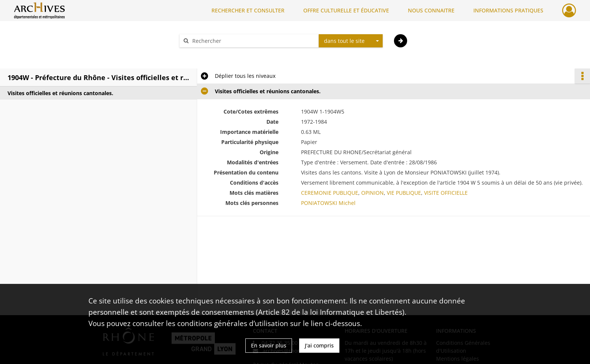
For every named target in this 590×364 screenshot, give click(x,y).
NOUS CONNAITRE (431, 10)
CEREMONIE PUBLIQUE (330, 193)
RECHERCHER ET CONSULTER (248, 10)
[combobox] (351, 41)
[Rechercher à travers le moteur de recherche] (253, 41)
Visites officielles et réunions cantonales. (60, 93)
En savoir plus (269, 345)
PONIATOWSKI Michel (328, 203)
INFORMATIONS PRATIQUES (508, 10)
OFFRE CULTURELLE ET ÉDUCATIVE (346, 10)
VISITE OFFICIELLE (446, 193)
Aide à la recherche (208, 54)
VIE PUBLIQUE (404, 193)
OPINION (373, 193)
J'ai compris (319, 345)
